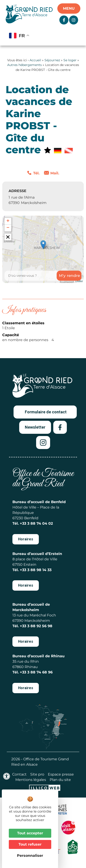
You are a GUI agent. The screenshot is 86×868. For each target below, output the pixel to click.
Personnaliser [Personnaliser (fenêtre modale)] (30, 856)
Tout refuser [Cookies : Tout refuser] (30, 844)
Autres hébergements (24, 65)
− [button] (8, 228)
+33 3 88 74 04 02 (36, 523)
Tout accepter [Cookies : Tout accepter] (30, 833)
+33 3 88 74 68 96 (36, 672)
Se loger (70, 60)
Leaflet (79, 281)
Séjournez (52, 60)
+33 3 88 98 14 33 (36, 570)
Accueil (35, 60)
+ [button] (8, 221)
